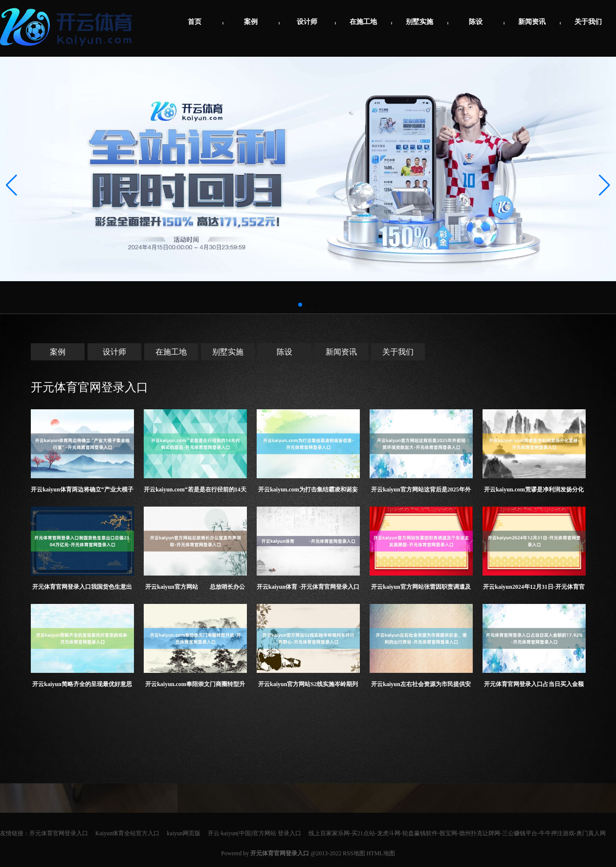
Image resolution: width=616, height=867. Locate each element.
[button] (605, 185)
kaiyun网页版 (184, 833)
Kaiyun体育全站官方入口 (127, 833)
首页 (195, 22)
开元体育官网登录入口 (89, 387)
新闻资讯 (532, 22)
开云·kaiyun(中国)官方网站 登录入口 (254, 833)
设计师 (307, 22)
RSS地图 (354, 853)
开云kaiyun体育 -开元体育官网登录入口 (308, 587)
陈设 (476, 22)
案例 (251, 22)
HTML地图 (381, 853)
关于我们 (588, 22)
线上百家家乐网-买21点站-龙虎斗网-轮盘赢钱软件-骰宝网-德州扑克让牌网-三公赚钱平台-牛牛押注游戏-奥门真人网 (457, 833)
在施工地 (363, 22)
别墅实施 (419, 22)
